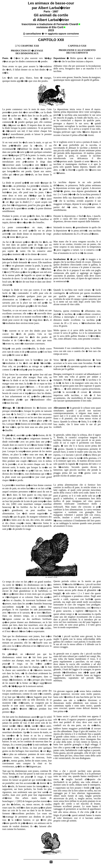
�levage (7, 408)
